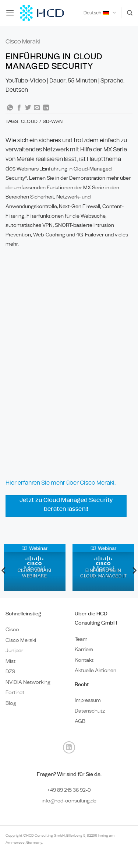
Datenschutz (90, 711)
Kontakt (84, 660)
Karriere (84, 649)
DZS (10, 672)
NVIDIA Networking (28, 682)
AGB (80, 721)
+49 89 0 (69, 790)
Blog (11, 703)
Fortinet (15, 693)
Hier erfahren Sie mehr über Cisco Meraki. (61, 483)
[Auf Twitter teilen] (28, 108)
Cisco (12, 630)
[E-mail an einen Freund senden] (37, 108)
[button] (10, 13)
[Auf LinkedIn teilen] (46, 108)
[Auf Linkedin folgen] (69, 747)
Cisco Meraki (23, 41)
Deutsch (100, 13)
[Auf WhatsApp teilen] (10, 108)
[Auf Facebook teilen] (19, 108)
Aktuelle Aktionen (95, 670)
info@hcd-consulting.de (69, 801)
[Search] (130, 13)
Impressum (88, 700)
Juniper (14, 651)
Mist (10, 661)
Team (81, 639)
